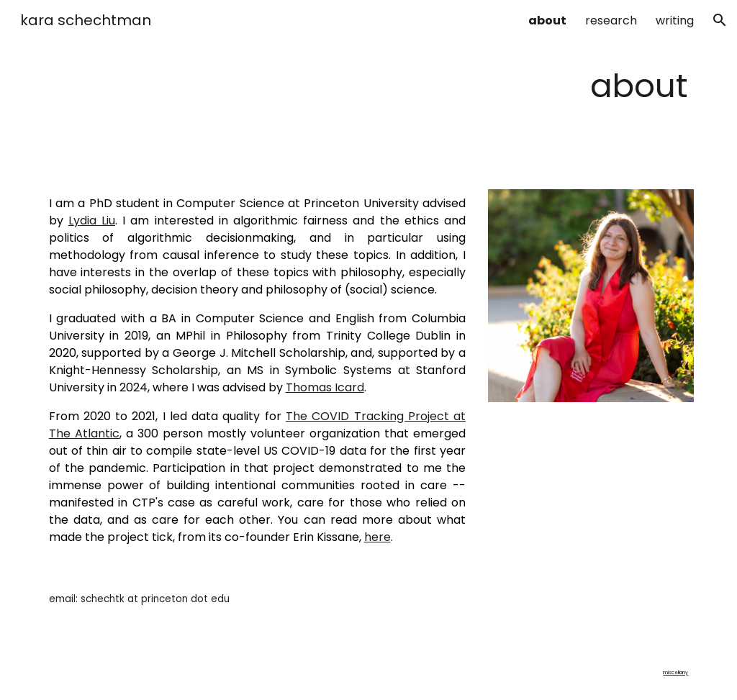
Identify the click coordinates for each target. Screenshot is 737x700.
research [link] (611, 21)
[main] (369, 86)
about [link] (547, 21)
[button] (720, 20)
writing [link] (675, 21)
